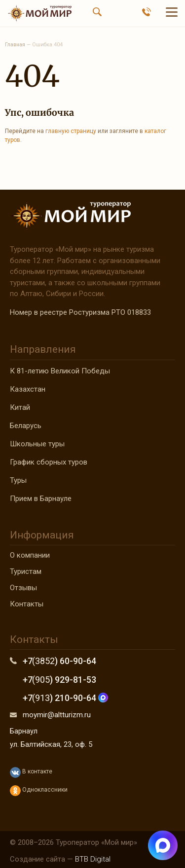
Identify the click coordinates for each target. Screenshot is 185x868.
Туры (18, 480)
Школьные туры (37, 444)
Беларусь (26, 426)
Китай (20, 407)
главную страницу (71, 131)
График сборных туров (49, 462)
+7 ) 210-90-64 (65, 698)
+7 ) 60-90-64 (59, 661)
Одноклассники (39, 791)
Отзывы (23, 588)
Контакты (27, 604)
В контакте (31, 772)
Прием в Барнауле (41, 499)
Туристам (26, 571)
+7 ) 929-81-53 (59, 680)
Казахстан (28, 389)
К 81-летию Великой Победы (60, 371)
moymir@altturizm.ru (57, 715)
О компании (30, 555)
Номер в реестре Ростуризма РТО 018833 (80, 312)
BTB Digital (93, 859)
